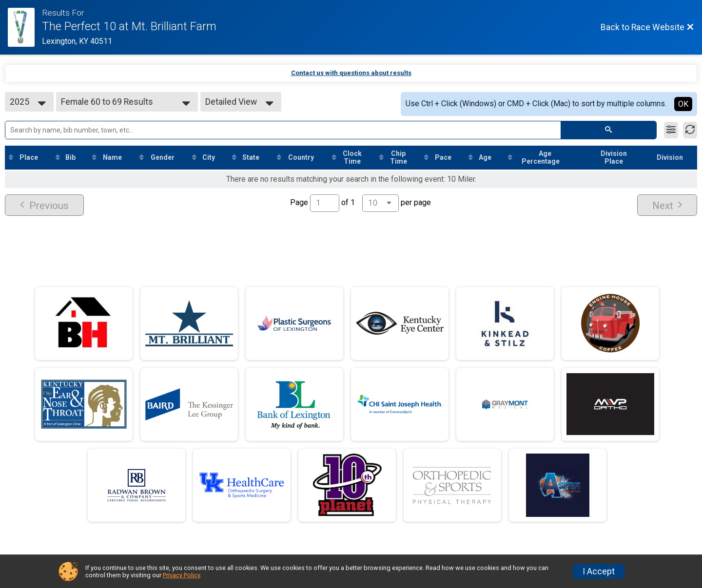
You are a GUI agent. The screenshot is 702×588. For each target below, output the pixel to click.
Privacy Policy (181, 575)
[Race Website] (25, 27)
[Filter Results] (671, 130)
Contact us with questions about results (351, 73)
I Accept (599, 571)
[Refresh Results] (690, 130)
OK (683, 104)
